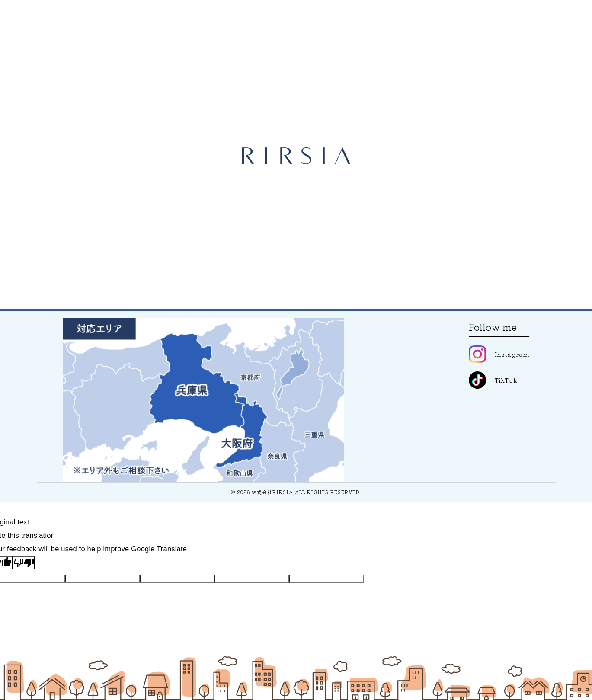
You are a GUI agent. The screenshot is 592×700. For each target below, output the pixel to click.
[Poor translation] (24, 563)
